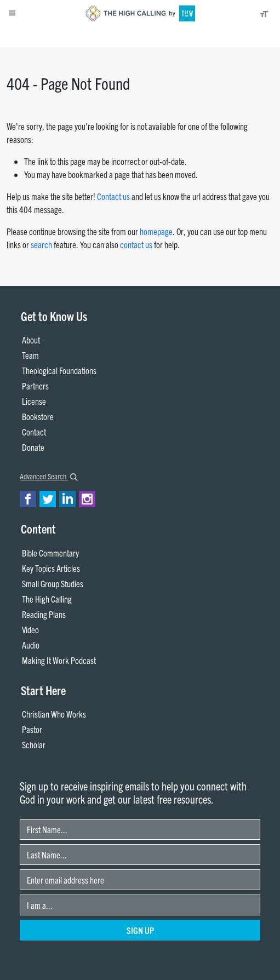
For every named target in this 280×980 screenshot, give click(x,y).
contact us (136, 244)
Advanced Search (49, 476)
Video (30, 629)
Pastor (32, 729)
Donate (47, 36)
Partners (35, 386)
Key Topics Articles (51, 568)
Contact (34, 432)
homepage (156, 231)
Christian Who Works (54, 714)
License (34, 401)
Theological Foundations (59, 370)
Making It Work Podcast (59, 660)
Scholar (34, 744)
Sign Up (140, 930)
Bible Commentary (50, 553)
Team (30, 355)
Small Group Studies (53, 583)
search (41, 244)
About (21, 36)
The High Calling (47, 599)
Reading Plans (44, 614)
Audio (31, 645)
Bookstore (38, 416)
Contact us (113, 196)
